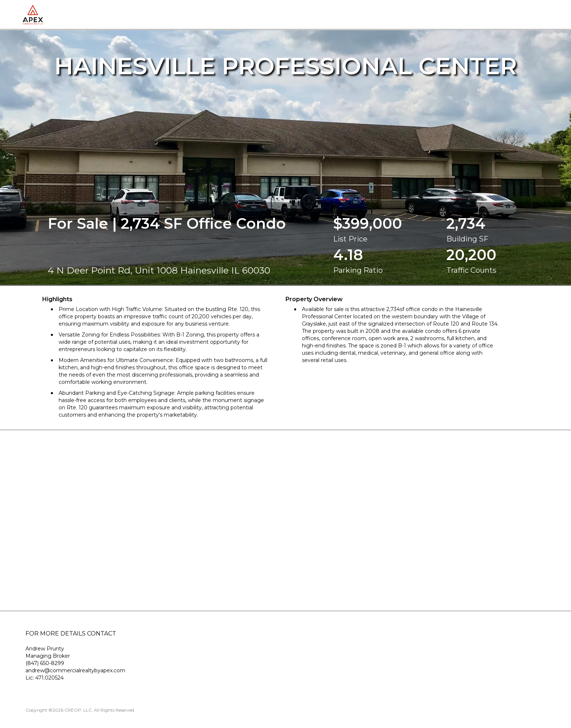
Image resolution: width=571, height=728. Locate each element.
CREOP (73, 710)
